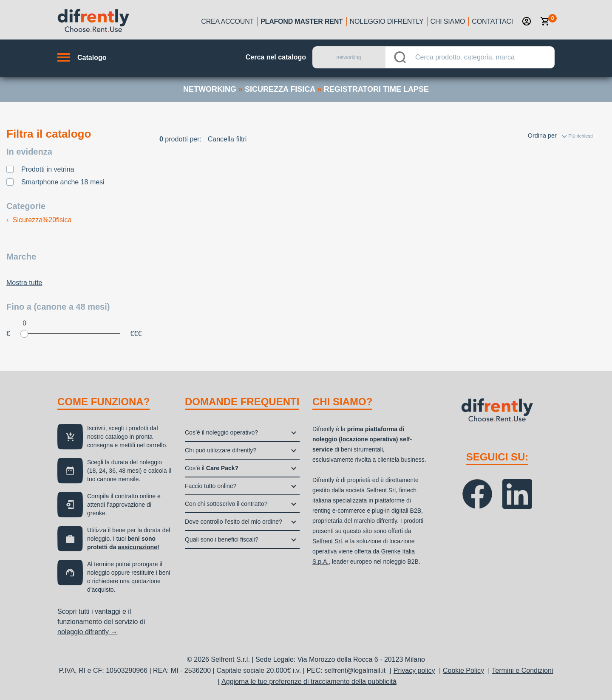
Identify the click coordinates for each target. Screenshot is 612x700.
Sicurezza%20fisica (39, 220)
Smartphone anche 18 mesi (63, 182)
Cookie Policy (463, 670)
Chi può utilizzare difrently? (221, 450)
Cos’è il (212, 468)
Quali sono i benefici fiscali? (222, 539)
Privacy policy (414, 670)
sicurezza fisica (280, 89)
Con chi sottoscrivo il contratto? (226, 504)
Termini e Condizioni (522, 670)
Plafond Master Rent (302, 21)
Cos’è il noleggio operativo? (221, 432)
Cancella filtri (227, 139)
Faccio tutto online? (211, 486)
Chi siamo (448, 21)
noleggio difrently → (87, 632)
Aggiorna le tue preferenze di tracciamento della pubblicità (309, 682)
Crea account (227, 21)
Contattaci (492, 21)
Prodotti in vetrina (48, 169)
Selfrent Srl (381, 490)
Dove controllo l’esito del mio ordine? (234, 522)
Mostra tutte (24, 283)
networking (210, 89)
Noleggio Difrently (387, 21)
